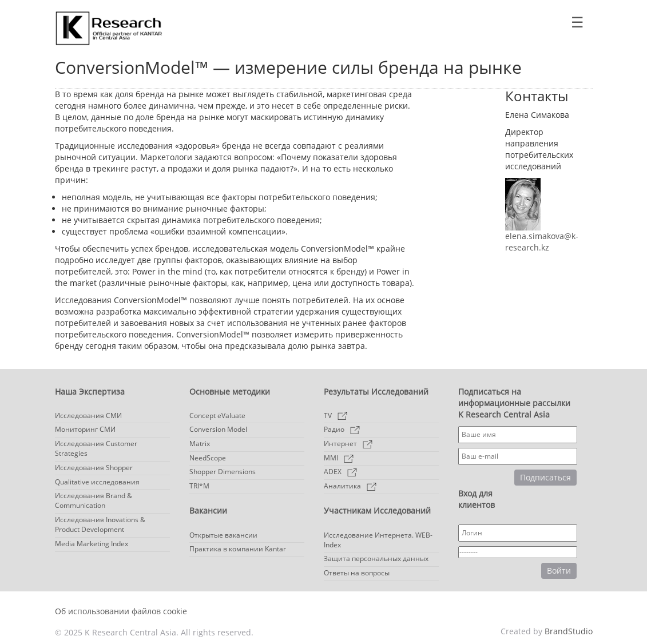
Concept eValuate (217, 416)
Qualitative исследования (97, 482)
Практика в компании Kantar (238, 549)
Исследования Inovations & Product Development (100, 524)
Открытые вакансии (223, 535)
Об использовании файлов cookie (121, 611)
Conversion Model (218, 429)
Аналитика (350, 486)
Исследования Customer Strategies (96, 448)
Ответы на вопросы (357, 573)
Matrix (200, 444)
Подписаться (545, 477)
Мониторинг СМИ (85, 429)
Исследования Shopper (94, 468)
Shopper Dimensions (223, 472)
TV (336, 416)
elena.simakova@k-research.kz (542, 242)
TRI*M (199, 486)
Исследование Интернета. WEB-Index (378, 540)
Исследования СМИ (88, 416)
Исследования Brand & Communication (94, 500)
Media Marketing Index (92, 544)
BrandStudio (569, 631)
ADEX (340, 472)
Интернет (348, 444)
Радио (342, 429)
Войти (559, 571)
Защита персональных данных (376, 558)
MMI (339, 458)
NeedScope (208, 458)
